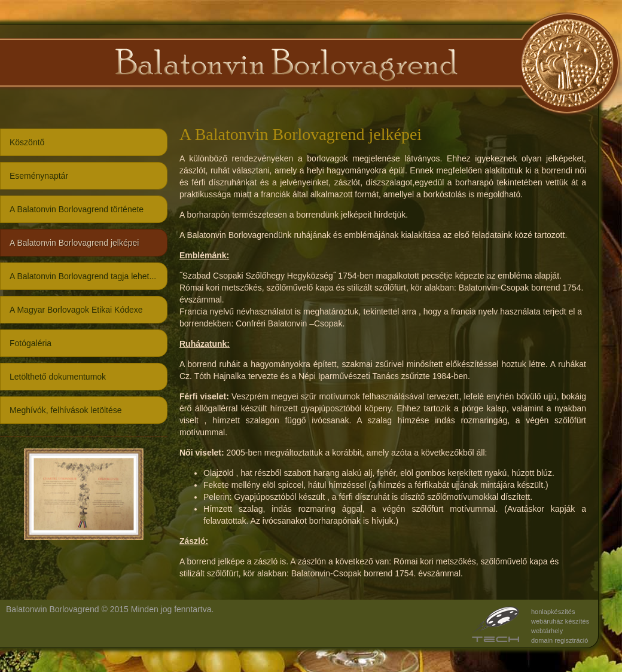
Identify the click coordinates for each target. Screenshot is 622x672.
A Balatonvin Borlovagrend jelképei (74, 243)
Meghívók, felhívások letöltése (66, 410)
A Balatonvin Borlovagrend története (77, 209)
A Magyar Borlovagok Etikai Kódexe (76, 310)
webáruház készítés (560, 621)
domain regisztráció (560, 640)
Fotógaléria (31, 343)
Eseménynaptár (39, 176)
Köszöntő (27, 142)
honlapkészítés (553, 612)
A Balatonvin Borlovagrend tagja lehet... (83, 276)
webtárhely (547, 631)
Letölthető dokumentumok (58, 377)
